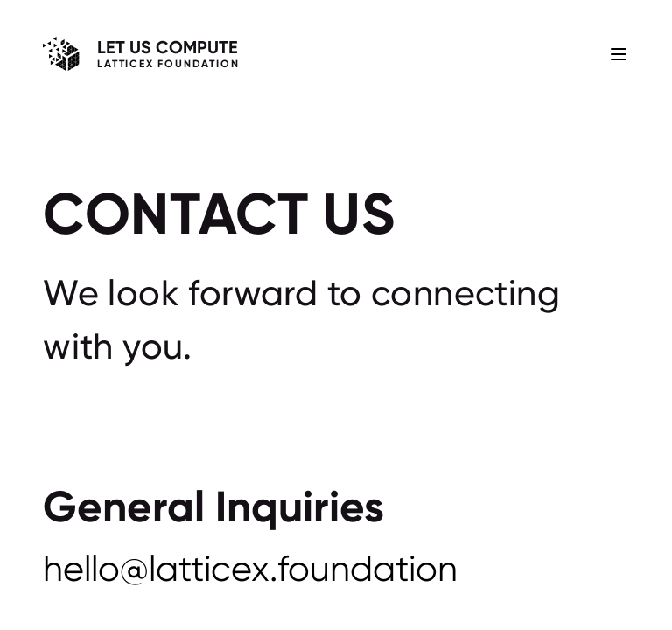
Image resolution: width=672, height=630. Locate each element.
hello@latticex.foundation (250, 569)
